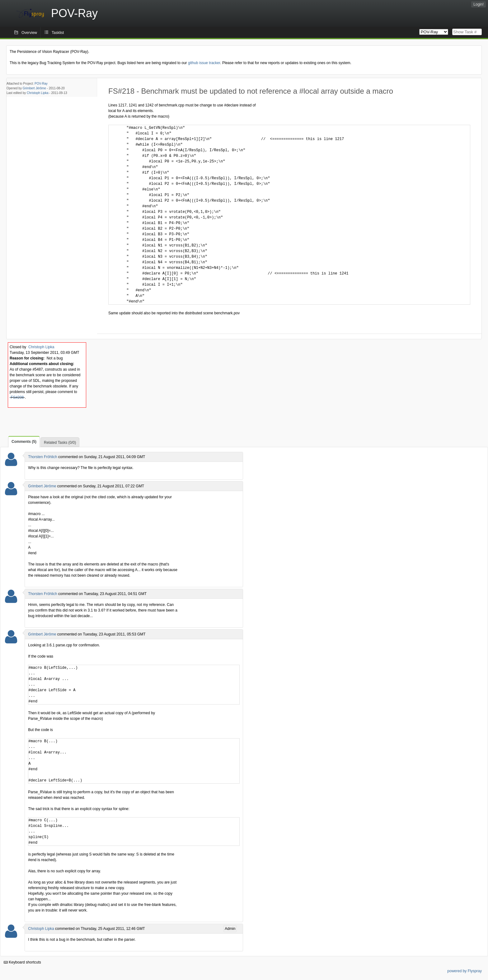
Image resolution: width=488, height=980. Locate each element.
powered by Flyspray (465, 971)
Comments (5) (24, 442)
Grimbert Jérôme (34, 88)
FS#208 (17, 397)
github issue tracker (204, 63)
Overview (29, 33)
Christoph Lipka (38, 93)
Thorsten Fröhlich (42, 457)
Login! (479, 4)
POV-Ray (41, 84)
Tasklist (58, 33)
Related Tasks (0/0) (60, 443)
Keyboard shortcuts (22, 962)
